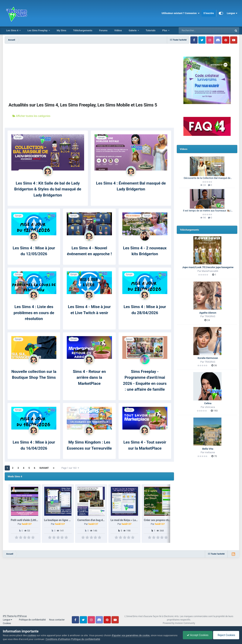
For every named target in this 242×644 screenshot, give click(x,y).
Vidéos (118, 30)
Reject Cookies (226, 635)
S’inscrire (209, 13)
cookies (32, 635)
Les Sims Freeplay (38, 30)
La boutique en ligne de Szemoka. (64, 520)
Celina (208, 403)
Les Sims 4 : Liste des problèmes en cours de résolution (34, 313)
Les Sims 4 (13, 30)
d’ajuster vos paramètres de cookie (131, 635)
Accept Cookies (198, 635)
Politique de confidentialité (32, 620)
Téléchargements (83, 30)
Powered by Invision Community (179, 623)
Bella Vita (208, 449)
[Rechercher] (195, 31)
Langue (232, 13)
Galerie (133, 30)
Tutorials (151, 30)
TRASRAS (210, 316)
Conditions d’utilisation (58, 639)
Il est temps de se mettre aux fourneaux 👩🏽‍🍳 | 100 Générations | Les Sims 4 (207, 211)
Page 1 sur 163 (70, 468)
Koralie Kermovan (208, 358)
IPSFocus (22, 616)
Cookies (7, 623)
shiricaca (210, 407)
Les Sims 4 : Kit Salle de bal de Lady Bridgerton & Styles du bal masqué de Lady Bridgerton (48, 189)
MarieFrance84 (210, 271)
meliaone (210, 452)
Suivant (44, 468)
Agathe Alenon (208, 313)
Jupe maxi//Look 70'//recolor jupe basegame (208, 267)
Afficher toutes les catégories (31, 116)
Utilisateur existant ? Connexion (181, 13)
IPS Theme (8, 616)
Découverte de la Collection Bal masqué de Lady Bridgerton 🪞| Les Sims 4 (207, 178)
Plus (165, 30)
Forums (103, 30)
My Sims (62, 30)
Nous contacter (57, 620)
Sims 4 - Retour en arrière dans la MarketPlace (89, 378)
